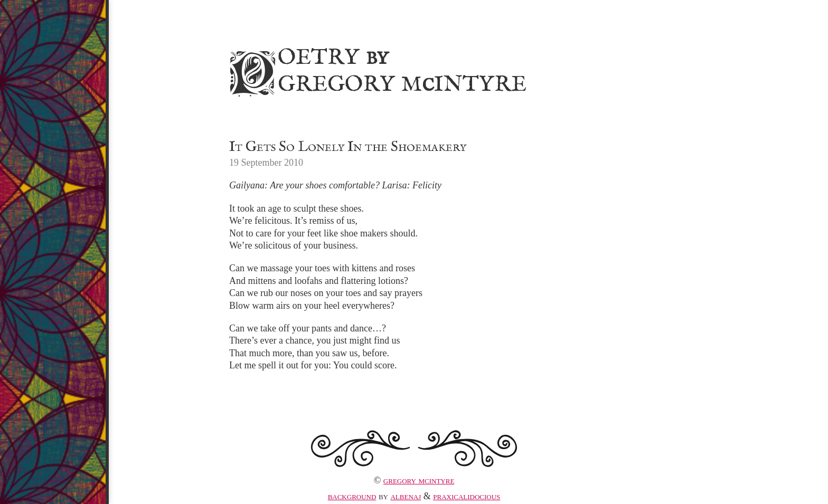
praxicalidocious (467, 496)
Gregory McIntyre (419, 480)
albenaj (406, 496)
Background (352, 496)
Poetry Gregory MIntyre (376, 69)
